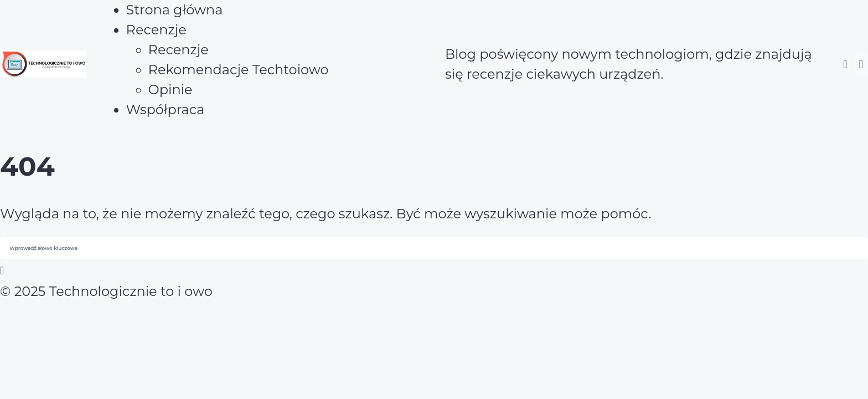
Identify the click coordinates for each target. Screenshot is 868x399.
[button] (845, 64)
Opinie (170, 89)
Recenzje (179, 50)
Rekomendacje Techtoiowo (239, 70)
